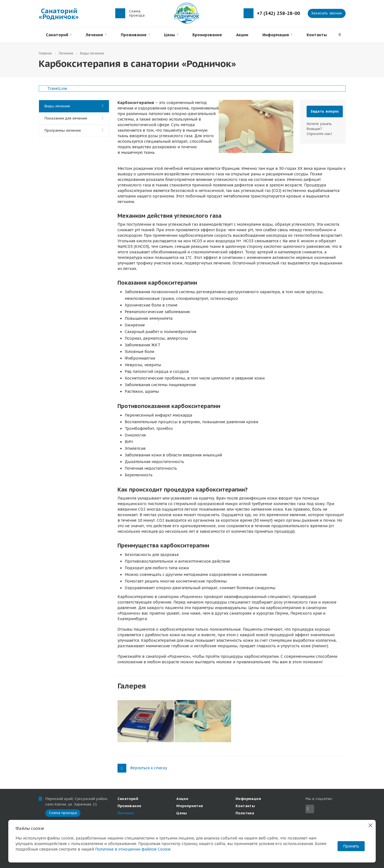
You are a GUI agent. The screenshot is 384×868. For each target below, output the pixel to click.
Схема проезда (137, 13)
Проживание (135, 35)
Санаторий (59, 35)
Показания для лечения (66, 118)
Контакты (317, 35)
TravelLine (57, 89)
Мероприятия (190, 806)
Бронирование (207, 35)
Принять (351, 846)
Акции (242, 35)
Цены (171, 35)
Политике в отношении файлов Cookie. (133, 849)
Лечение (96, 35)
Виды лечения (57, 106)
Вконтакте (308, 809)
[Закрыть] (370, 825)
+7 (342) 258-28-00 (278, 13)
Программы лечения (63, 130)
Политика (245, 813)
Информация (277, 35)
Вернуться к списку (142, 768)
